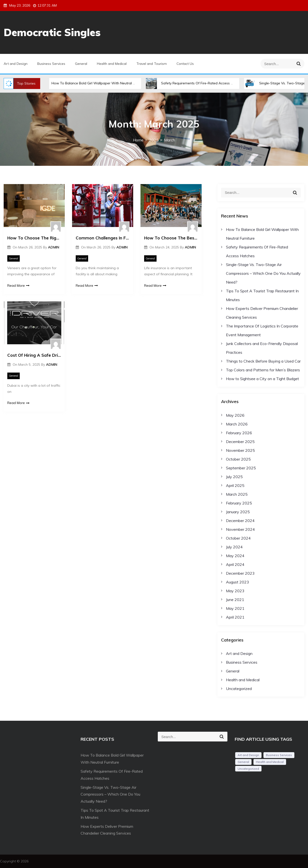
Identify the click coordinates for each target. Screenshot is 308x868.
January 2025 (238, 512)
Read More (18, 286)
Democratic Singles (52, 32)
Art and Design (16, 64)
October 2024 (238, 538)
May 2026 (235, 415)
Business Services (51, 64)
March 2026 (237, 424)
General (81, 64)
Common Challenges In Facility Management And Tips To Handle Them (103, 238)
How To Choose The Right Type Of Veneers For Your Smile (34, 238)
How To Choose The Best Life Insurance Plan (171, 238)
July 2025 (234, 477)
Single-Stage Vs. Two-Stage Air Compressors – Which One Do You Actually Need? (263, 273)
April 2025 (235, 485)
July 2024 (234, 547)
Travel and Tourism (152, 64)
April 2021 (235, 617)
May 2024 (235, 556)
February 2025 (239, 503)
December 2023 (240, 573)
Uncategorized (239, 689)
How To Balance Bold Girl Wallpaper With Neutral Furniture (96, 83)
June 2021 (235, 600)
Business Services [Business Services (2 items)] (279, 755)
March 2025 (237, 494)
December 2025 (240, 442)
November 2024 (240, 529)
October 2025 (238, 459)
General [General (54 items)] (243, 762)
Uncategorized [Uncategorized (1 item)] (248, 769)
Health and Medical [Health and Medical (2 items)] (270, 762)
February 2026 (239, 433)
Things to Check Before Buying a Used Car (263, 361)
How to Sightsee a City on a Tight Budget (262, 379)
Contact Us (185, 64)
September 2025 (241, 468)
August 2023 (238, 582)
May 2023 (235, 591)
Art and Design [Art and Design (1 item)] (248, 755)
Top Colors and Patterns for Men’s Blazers (263, 370)
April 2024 (235, 564)
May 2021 (235, 608)
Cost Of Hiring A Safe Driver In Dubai (34, 355)
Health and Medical (112, 64)
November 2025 (240, 450)
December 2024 (240, 521)
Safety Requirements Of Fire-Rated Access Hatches (199, 83)
